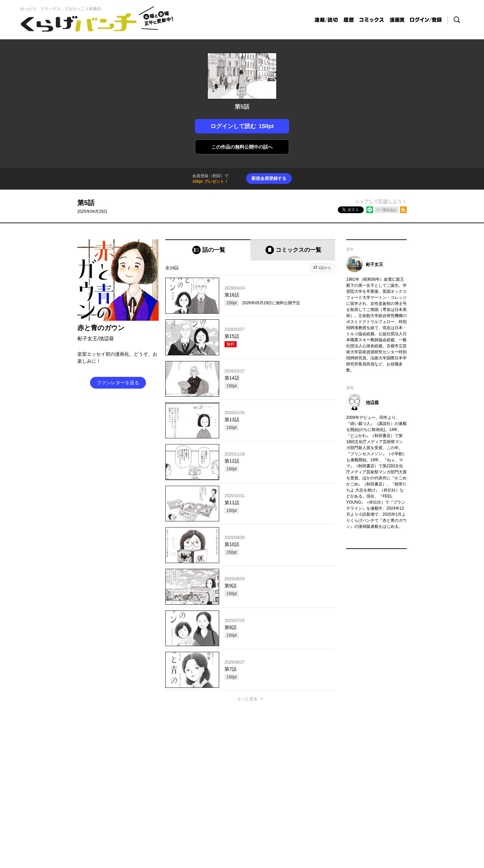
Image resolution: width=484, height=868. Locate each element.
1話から (325, 268)
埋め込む (390, 210)
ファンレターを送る (118, 383)
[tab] (208, 250)
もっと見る (247, 699)
